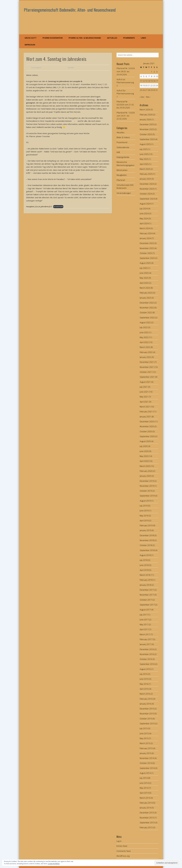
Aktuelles (112, 38)
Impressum (30, 45)
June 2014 (144, 783)
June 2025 (144, 154)
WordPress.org (123, 856)
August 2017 (145, 610)
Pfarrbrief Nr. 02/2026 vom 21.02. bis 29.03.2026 (125, 105)
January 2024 (145, 238)
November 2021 (147, 367)
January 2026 (145, 119)
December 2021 (147, 362)
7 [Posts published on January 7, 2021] (149, 76)
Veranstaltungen (124, 193)
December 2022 (147, 303)
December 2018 (147, 535)
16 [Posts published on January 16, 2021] (154, 81)
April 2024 (144, 223)
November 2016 (147, 654)
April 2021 (144, 402)
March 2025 (145, 169)
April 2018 (144, 570)
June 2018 (144, 565)
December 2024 (147, 184)
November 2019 (147, 486)
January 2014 (145, 808)
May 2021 (144, 397)
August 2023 (145, 263)
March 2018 (145, 575)
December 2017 (147, 590)
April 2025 (144, 164)
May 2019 (144, 516)
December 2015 (147, 709)
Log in (119, 841)
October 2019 (146, 491)
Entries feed (122, 846)
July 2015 (144, 728)
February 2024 (146, 233)
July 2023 (144, 268)
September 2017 (147, 605)
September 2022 (147, 318)
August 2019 (145, 501)
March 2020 (145, 466)
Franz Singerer (36, 68)
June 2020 (144, 451)
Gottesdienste (123, 147)
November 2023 (147, 248)
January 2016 (145, 704)
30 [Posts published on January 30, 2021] (154, 90)
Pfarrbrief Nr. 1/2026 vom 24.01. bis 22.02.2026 (126, 116)
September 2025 (147, 139)
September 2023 (147, 258)
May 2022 (144, 337)
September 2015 (147, 723)
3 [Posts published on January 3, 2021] (157, 72)
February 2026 (146, 115)
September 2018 (147, 550)
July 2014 (144, 778)
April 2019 (144, 520)
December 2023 (147, 243)
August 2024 (145, 204)
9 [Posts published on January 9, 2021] (154, 76)
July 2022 (144, 327)
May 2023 (144, 278)
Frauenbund (122, 142)
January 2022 (145, 357)
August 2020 (145, 441)
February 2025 (146, 174)
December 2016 (147, 649)
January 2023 (145, 298)
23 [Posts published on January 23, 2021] (154, 85)
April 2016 (144, 689)
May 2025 (144, 159)
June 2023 (144, 273)
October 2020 (146, 431)
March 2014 (145, 798)
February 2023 (146, 293)
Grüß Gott (31, 38)
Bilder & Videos (123, 137)
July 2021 (144, 387)
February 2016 (146, 699)
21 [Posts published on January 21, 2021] (149, 85)
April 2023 (144, 283)
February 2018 (146, 580)
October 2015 (146, 719)
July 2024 (144, 209)
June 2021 (144, 392)
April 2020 (144, 461)
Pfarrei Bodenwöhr (53, 38)
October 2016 (146, 659)
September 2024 (147, 199)
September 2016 (147, 664)
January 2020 (145, 476)
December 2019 (147, 481)
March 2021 (145, 407)
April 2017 (144, 629)
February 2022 (146, 352)
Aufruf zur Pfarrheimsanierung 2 (125, 82)
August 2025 (145, 144)
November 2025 (147, 129)
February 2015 (146, 748)
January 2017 (145, 644)
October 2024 (146, 194)
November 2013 (147, 818)
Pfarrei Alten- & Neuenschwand (85, 38)
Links (143, 38)
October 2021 (146, 372)
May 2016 (144, 684)
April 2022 (144, 342)
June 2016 (144, 679)
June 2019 (144, 511)
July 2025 (144, 149)
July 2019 (144, 506)
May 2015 (144, 738)
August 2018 (145, 555)
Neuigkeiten (122, 175)
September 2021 (147, 377)
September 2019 (147, 496)
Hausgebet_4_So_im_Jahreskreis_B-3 (39, 207)
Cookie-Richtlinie (54, 864)
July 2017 (144, 615)
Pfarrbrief (121, 180)
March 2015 (145, 743)
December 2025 (147, 124)
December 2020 (147, 421)
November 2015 (147, 714)
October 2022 (146, 312)
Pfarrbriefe (129, 38)
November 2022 (147, 308)
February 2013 (146, 827)
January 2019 (145, 530)
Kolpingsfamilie (123, 157)
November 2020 (147, 426)
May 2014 (144, 788)
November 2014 (147, 758)
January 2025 (145, 179)
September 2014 (147, 768)
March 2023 (145, 288)
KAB (118, 152)
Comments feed (123, 851)
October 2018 (146, 545)
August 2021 (145, 382)
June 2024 (144, 213)
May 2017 (144, 624)
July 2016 (144, 674)
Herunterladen (58, 207)
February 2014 (146, 803)
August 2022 (145, 322)
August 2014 (145, 773)
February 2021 (146, 412)
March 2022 (145, 347)
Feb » (148, 97)
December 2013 (147, 813)
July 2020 (144, 446)
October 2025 (146, 134)
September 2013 (147, 823)
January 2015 (145, 753)
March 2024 (145, 228)
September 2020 (147, 436)
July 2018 (144, 560)
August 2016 (145, 669)
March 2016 (145, 694)
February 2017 (146, 639)
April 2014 (144, 793)
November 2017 (147, 595)
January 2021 (145, 417)
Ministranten (122, 170)
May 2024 (144, 218)
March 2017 (145, 634)
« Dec (142, 97)
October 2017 (146, 600)
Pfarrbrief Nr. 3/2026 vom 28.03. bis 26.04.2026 (126, 71)
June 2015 (144, 733)
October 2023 (146, 253)
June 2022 (144, 332)
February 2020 (146, 471)
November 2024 (147, 189)
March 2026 (145, 109)
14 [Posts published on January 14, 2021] (149, 81)
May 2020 (144, 456)
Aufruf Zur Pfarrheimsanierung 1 (125, 94)
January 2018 (145, 585)
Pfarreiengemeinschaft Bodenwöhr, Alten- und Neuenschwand (70, 10)
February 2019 (146, 525)
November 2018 (147, 540)
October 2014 (146, 763)
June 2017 (144, 620)
